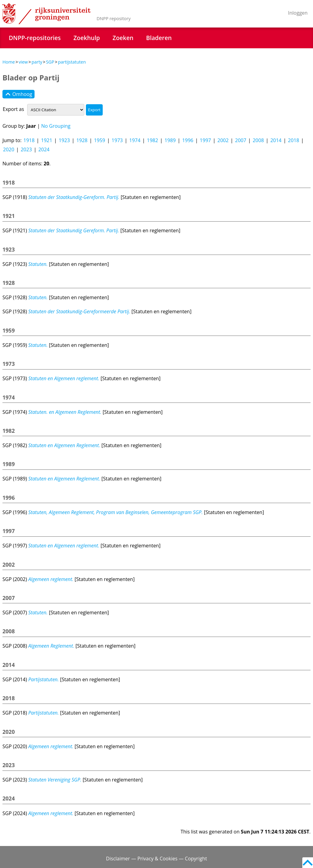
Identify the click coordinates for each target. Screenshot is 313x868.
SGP (50, 62)
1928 (82, 140)
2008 (258, 140)
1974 (135, 140)
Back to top (308, 863)
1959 (99, 140)
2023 (26, 149)
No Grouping (56, 126)
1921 (47, 140)
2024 (44, 149)
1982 (152, 140)
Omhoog (18, 94)
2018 (294, 140)
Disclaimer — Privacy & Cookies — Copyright (156, 859)
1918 (29, 140)
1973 (117, 140)
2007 (241, 140)
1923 (64, 140)
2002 (223, 140)
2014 (276, 140)
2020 (9, 149)
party (37, 62)
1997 (206, 140)
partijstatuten (72, 62)
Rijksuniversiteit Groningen (46, 14)
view (23, 62)
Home (9, 62)
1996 (188, 140)
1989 (170, 140)
